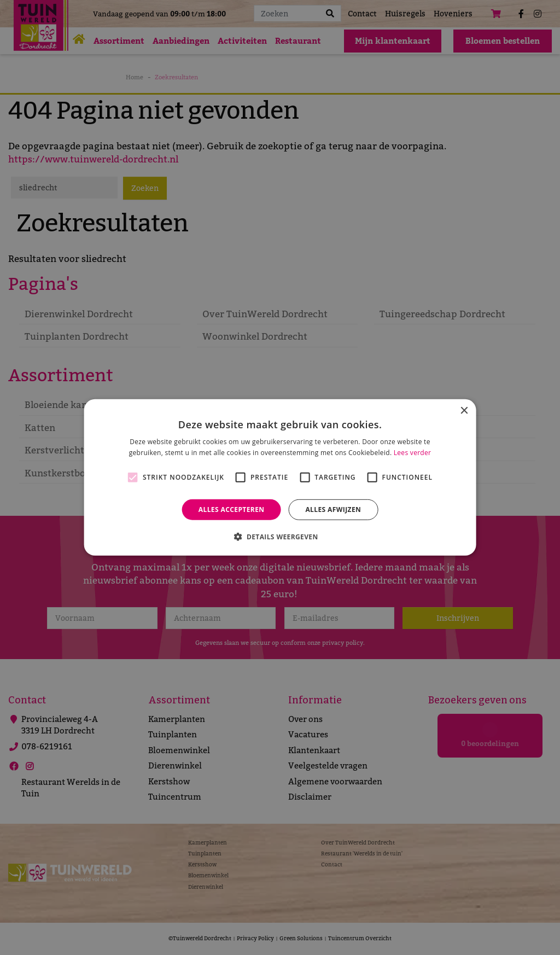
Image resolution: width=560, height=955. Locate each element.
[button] (280, 537)
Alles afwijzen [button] (333, 509)
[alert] (280, 478)
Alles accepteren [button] (232, 509)
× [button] (463, 411)
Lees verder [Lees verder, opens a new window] (413, 453)
